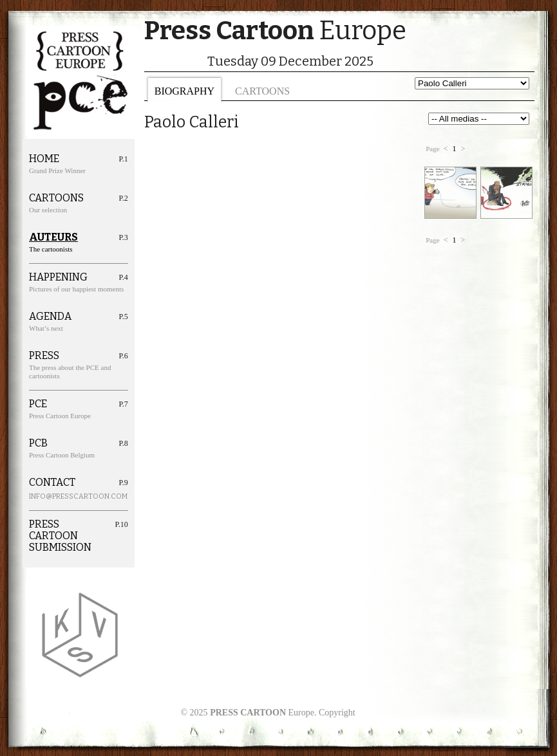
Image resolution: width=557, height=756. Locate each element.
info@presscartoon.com (64, 496)
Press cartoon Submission (60, 536)
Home (44, 159)
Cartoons (262, 91)
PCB (38, 443)
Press (44, 356)
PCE (38, 404)
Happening (58, 277)
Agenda (50, 317)
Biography (184, 91)
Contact (52, 483)
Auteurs (53, 237)
